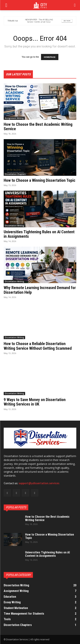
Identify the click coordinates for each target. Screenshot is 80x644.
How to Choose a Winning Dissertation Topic (40, 180)
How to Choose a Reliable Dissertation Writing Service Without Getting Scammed (38, 346)
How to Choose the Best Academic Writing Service (38, 127)
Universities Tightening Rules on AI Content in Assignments (39, 234)
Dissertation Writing (14, 226)
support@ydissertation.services (39, 483)
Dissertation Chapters (15, 174)
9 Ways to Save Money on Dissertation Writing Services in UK (35, 402)
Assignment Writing (14, 118)
